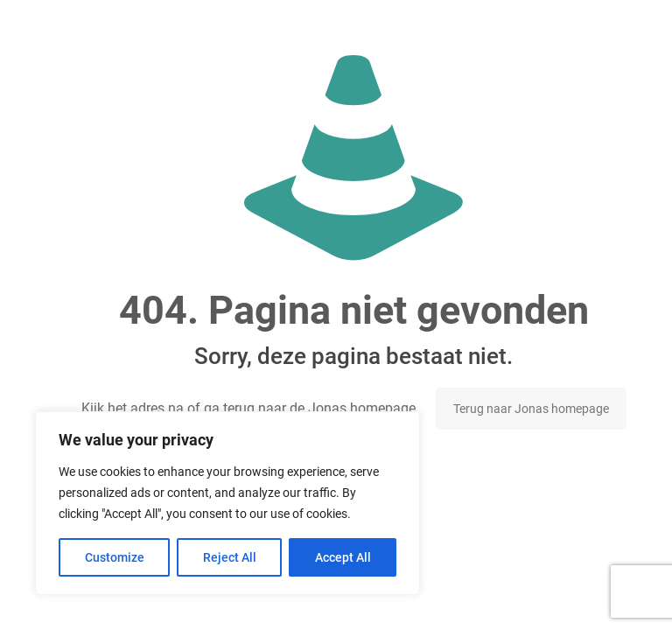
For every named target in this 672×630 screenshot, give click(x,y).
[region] (227, 503)
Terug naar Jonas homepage (531, 409)
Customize (115, 557)
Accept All (343, 557)
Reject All (230, 557)
